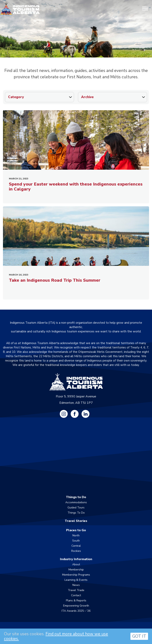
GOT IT (139, 636)
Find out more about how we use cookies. (56, 636)
